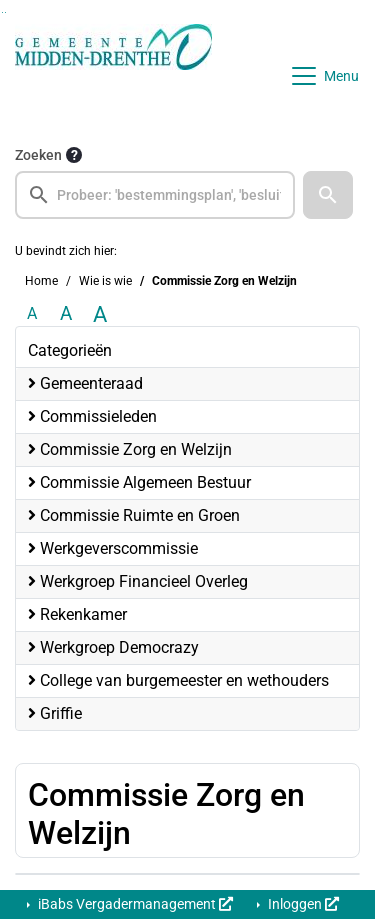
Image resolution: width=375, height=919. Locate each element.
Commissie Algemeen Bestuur (139, 482)
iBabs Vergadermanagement (134, 904)
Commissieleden (92, 416)
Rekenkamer (77, 614)
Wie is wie (105, 281)
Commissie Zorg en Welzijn (130, 449)
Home (41, 281)
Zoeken (38, 155)
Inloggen (302, 904)
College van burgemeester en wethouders (178, 680)
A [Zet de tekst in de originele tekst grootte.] (32, 313)
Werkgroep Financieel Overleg (138, 581)
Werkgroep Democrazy (113, 647)
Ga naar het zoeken (2, 12)
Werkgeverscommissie (113, 548)
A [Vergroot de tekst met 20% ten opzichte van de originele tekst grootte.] (66, 313)
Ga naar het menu (5, 12)
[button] (328, 195)
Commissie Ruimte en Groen (134, 515)
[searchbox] (155, 195)
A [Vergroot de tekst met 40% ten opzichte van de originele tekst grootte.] (100, 314)
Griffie (55, 713)
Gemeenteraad (85, 383)
